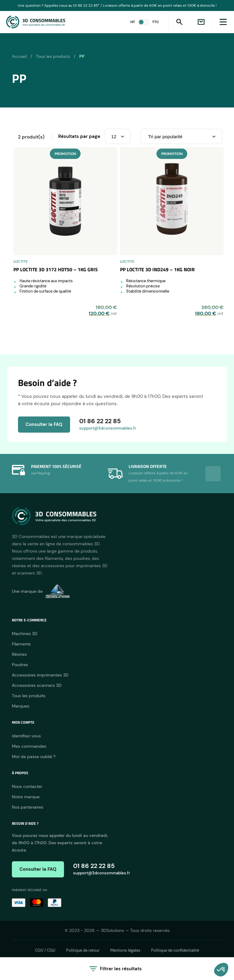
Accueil (19, 56)
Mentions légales (125, 950)
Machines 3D (25, 634)
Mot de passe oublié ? (34, 757)
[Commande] (181, 136)
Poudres (20, 665)
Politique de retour (83, 950)
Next (213, 474)
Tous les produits (53, 56)
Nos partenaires (28, 807)
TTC (156, 22)
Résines (19, 654)
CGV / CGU (45, 950)
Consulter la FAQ (44, 424)
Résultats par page (79, 136)
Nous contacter (27, 786)
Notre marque (26, 797)
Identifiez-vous (26, 736)
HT (133, 22)
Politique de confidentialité (175, 950)
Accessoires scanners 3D (37, 685)
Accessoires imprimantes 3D (40, 675)
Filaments (21, 644)
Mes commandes (29, 746)
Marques (21, 706)
